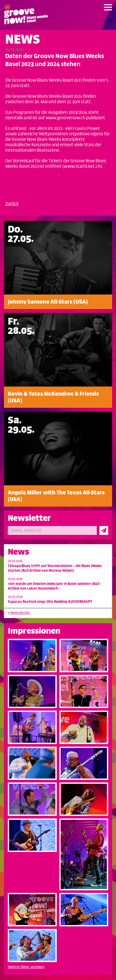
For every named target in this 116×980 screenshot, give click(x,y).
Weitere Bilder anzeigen (26, 967)
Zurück (12, 204)
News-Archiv (19, 613)
